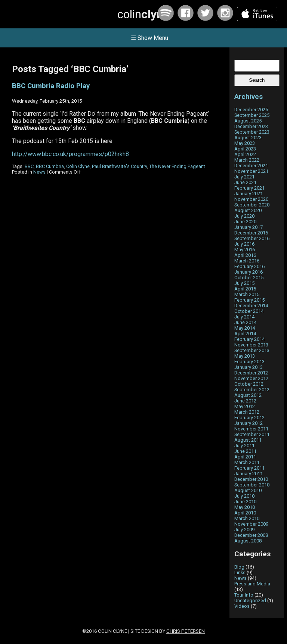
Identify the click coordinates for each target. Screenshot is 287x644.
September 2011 (252, 434)
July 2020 (244, 216)
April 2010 (245, 513)
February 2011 (249, 468)
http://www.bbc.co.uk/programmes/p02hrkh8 (70, 154)
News (39, 172)
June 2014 (245, 322)
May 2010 (245, 507)
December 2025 (251, 110)
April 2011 (245, 457)
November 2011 (251, 429)
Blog (239, 567)
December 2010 (251, 479)
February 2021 (249, 188)
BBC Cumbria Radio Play (51, 86)
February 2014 (249, 339)
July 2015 (244, 283)
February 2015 (249, 300)
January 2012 (249, 423)
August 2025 (248, 121)
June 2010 (245, 502)
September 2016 (252, 238)
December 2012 (251, 373)
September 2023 (252, 132)
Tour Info (244, 595)
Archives (249, 97)
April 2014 (245, 334)
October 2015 (249, 278)
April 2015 (245, 289)
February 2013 (249, 362)
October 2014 (249, 311)
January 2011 (249, 474)
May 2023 (245, 143)
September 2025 (252, 115)
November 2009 (251, 524)
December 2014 (251, 306)
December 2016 (251, 233)
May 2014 (245, 328)
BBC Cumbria (50, 166)
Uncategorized (250, 601)
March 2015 (247, 294)
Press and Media (252, 584)
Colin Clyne (78, 166)
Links (240, 573)
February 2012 (249, 418)
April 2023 (245, 149)
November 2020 (251, 199)
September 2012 (252, 390)
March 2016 (247, 261)
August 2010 (248, 490)
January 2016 (249, 272)
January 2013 (249, 367)
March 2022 (247, 160)
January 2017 (249, 227)
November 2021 (251, 171)
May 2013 (245, 356)
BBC (29, 166)
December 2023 (251, 126)
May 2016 (245, 250)
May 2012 (245, 406)
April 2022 (245, 154)
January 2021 (249, 194)
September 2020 (252, 205)
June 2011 (245, 451)
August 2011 (248, 440)
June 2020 (245, 222)
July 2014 (244, 317)
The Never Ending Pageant (177, 166)
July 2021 (244, 177)
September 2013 (252, 350)
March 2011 (247, 462)
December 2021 (251, 166)
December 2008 (251, 535)
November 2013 (251, 345)
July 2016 (244, 244)
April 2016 (245, 255)
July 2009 (244, 530)
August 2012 (248, 395)
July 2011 (244, 446)
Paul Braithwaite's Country (119, 166)
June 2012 (245, 401)
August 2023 (248, 138)
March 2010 (247, 518)
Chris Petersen (186, 631)
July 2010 (244, 496)
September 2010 (252, 485)
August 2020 (248, 210)
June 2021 (245, 182)
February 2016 (249, 266)
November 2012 (251, 378)
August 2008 (248, 541)
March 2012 (247, 412)
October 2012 (249, 384)
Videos (242, 606)
